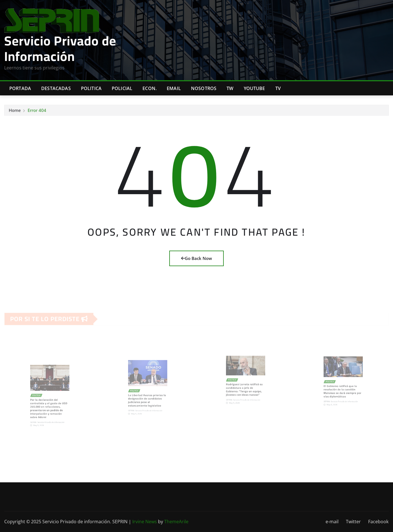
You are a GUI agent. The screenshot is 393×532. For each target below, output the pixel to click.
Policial (122, 88)
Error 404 (37, 112)
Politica (91, 88)
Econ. (150, 88)
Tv (278, 88)
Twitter (353, 522)
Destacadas (56, 88)
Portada (20, 88)
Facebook (378, 522)
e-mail (332, 522)
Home (15, 112)
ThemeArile (176, 522)
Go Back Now (196, 258)
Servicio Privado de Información (60, 48)
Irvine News (145, 522)
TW (230, 88)
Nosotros (204, 88)
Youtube (254, 88)
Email (174, 88)
